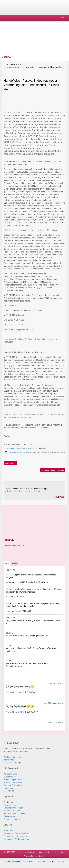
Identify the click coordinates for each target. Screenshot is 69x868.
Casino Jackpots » (55, 723)
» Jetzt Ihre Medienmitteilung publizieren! (23, 491)
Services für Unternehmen (15, 836)
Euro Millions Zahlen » (53, 703)
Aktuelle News (17, 64)
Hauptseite (10, 463)
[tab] (7, 564)
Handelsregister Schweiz (15, 780)
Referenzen (32, 852)
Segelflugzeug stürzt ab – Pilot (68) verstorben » (27, 636)
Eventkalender (10, 777)
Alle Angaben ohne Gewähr (34, 856)
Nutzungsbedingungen (47, 852)
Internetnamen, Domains (15, 813)
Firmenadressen (11, 805)
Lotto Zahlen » (57, 684)
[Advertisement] (20, 39)
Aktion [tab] (15, 564)
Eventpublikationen (12, 811)
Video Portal (9, 791)
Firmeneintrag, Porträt (13, 808)
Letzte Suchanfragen (13, 763)
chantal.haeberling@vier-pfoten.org (19, 330)
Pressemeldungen (12, 819)
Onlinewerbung (10, 816)
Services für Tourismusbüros (16, 833)
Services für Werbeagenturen (17, 839)
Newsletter (8, 830)
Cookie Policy (60, 862)
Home (6, 64)
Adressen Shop (10, 774)
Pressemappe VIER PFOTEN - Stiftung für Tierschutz (26, 67)
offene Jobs (9, 760)
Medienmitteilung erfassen (53, 470)
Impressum (21, 852)
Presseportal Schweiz (13, 782)
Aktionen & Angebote (13, 785)
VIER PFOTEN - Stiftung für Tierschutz (21, 448)
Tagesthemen (10, 788)
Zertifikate (62, 852)
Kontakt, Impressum (12, 757)
